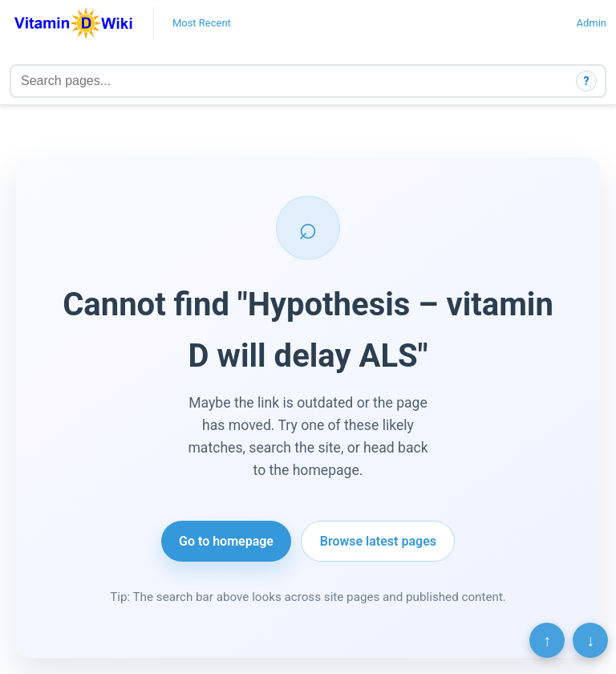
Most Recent (202, 23)
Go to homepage (226, 541)
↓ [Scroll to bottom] (590, 640)
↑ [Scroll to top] (547, 640)
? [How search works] (587, 81)
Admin (591, 23)
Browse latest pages (378, 541)
